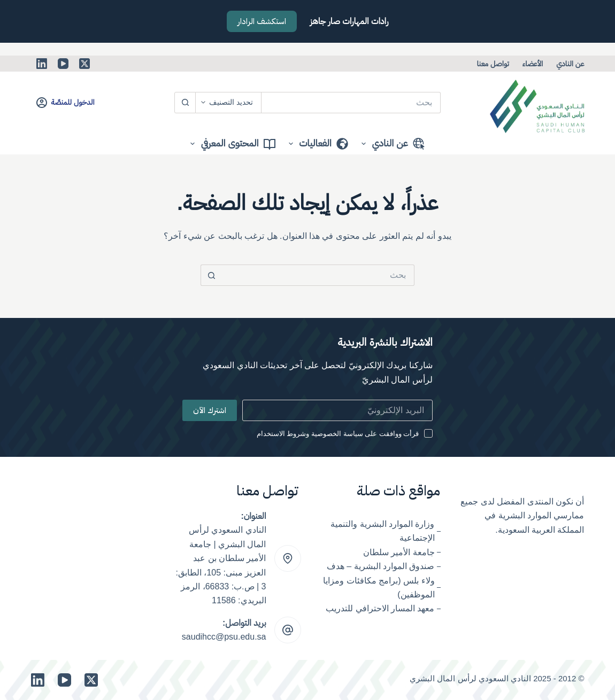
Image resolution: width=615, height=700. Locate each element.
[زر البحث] (185, 103)
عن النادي (570, 64)
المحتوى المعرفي (230, 144)
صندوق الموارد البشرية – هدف (381, 566)
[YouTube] (63, 64)
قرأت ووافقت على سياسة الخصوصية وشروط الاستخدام (338, 434)
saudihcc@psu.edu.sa (224, 637)
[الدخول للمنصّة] (66, 102)
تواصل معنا (493, 64)
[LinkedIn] (42, 64)
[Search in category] (229, 103)
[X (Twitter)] (84, 64)
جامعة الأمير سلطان (399, 552)
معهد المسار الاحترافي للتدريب (380, 608)
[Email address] (337, 410)
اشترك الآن (210, 410)
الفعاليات (316, 144)
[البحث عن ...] (351, 103)
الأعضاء (533, 64)
